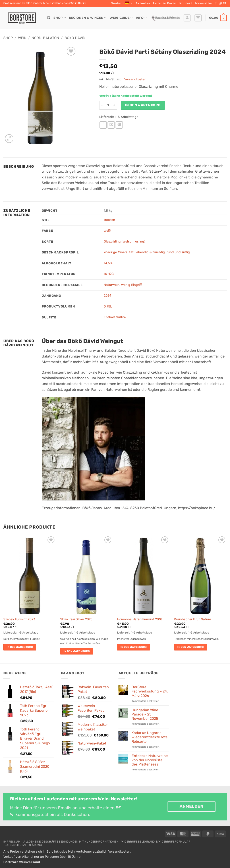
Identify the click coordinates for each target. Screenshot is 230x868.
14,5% (108, 263)
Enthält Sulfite (115, 317)
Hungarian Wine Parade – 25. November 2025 (145, 714)
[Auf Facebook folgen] (216, 3)
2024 (108, 296)
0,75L (108, 306)
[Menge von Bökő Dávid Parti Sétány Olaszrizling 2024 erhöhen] (114, 105)
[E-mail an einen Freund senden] (111, 125)
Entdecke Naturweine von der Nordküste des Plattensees (150, 760)
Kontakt (186, 3)
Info (141, 18)
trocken (109, 220)
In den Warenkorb (143, 105)
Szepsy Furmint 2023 (19, 619)
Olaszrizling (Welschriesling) (124, 242)
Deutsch (121, 3)
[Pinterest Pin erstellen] (119, 125)
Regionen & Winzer (88, 18)
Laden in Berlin (165, 3)
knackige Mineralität (119, 252)
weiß (107, 231)
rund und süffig (178, 252)
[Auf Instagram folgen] (220, 3)
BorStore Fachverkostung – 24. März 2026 (150, 691)
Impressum (12, 842)
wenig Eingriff (132, 285)
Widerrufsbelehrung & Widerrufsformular (156, 842)
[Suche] (49, 18)
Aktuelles (143, 3)
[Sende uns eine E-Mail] (224, 3)
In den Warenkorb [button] (20, 647)
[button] (204, 3)
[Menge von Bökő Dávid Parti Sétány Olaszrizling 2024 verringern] (102, 105)
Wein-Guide (121, 18)
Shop (60, 18)
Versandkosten (135, 79)
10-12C (109, 274)
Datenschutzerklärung (23, 845)
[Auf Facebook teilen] (103, 125)
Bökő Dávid (75, 38)
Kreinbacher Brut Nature (193, 619)
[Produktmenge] (108, 105)
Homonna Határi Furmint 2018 (140, 619)
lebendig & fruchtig (150, 252)
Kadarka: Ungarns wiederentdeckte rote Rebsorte (150, 737)
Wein (22, 38)
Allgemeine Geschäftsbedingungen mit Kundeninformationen (71, 842)
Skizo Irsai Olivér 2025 (76, 619)
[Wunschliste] (198, 18)
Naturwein (112, 285)
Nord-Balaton (45, 38)
